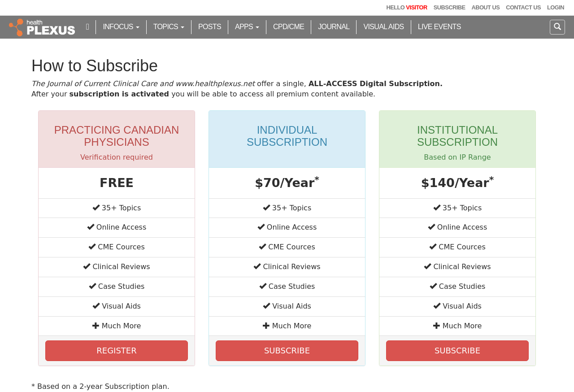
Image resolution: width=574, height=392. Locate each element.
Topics (169, 27)
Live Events (439, 27)
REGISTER (116, 351)
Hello (407, 7)
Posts (210, 27)
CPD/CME (289, 27)
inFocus (121, 27)
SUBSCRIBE (287, 351)
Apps (247, 27)
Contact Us (523, 7)
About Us (485, 7)
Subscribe (450, 7)
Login (556, 7)
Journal (334, 27)
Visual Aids (383, 27)
